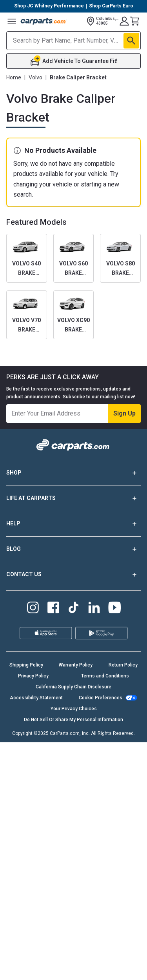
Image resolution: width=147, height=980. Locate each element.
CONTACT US (73, 575)
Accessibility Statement (36, 698)
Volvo (35, 77)
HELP (73, 524)
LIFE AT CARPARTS (73, 498)
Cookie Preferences (101, 698)
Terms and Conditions (105, 676)
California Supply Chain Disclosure (73, 687)
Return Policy (123, 665)
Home (14, 77)
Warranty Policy (76, 665)
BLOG (73, 549)
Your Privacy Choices (74, 709)
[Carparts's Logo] (44, 21)
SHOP (73, 473)
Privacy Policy (33, 676)
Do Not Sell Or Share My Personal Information (73, 720)
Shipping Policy (26, 665)
